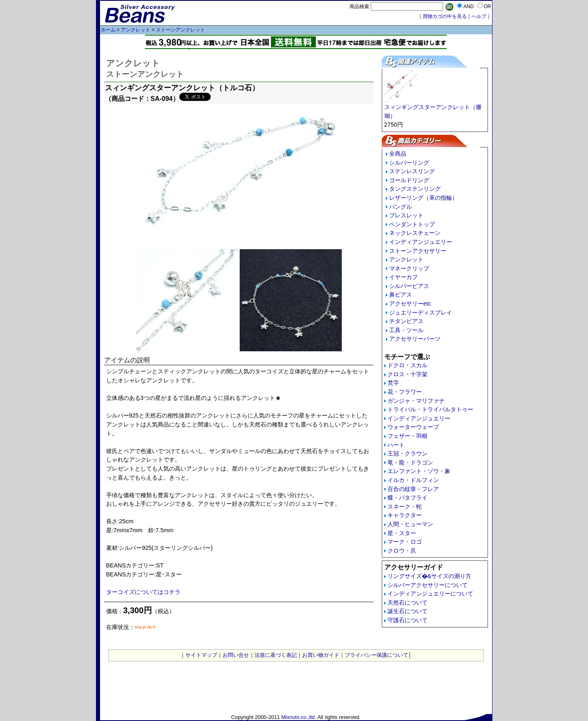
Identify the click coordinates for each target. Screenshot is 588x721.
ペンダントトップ (412, 224)
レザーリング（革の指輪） (423, 198)
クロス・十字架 (408, 374)
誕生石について (408, 611)
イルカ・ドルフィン (413, 480)
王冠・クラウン (408, 453)
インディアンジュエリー (421, 242)
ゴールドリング (409, 180)
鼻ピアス (401, 295)
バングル (401, 207)
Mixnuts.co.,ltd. (299, 717)
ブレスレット (406, 215)
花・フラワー (405, 392)
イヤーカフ (403, 277)
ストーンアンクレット (180, 30)
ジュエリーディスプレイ (421, 313)
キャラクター (405, 515)
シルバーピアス (409, 286)
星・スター (402, 533)
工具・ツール (406, 330)
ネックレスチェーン (415, 233)
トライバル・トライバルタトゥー (430, 409)
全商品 (398, 154)
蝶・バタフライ (408, 498)
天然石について (408, 603)
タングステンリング (415, 189)
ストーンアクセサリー (418, 251)
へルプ (479, 16)
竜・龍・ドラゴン (410, 462)
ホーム (108, 30)
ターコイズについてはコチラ (143, 592)
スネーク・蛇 (405, 507)
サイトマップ (201, 655)
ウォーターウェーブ (413, 427)
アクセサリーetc (410, 304)
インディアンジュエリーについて (430, 594)
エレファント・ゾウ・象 (419, 471)
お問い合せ (236, 655)
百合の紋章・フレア (413, 489)
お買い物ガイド (321, 655)
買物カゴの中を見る (445, 16)
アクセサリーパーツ (415, 339)
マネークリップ (409, 268)
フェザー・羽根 (408, 436)
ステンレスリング (412, 171)
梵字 (393, 383)
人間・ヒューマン (410, 524)
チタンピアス (406, 321)
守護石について (408, 620)
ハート (396, 445)
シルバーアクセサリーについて (428, 585)
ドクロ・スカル (408, 365)
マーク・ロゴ (405, 542)
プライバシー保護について (376, 655)
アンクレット (136, 30)
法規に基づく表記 (276, 655)
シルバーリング (409, 163)
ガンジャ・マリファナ (416, 401)
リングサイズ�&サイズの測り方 (430, 576)
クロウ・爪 (402, 551)
